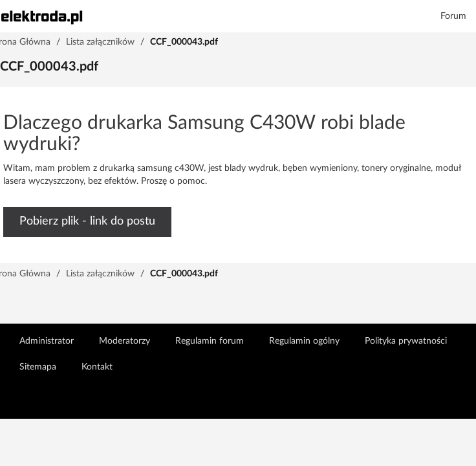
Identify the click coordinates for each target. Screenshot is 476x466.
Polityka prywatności (406, 341)
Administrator (47, 341)
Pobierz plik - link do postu (87, 221)
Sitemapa (38, 367)
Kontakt (97, 367)
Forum (453, 16)
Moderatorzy (124, 341)
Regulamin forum (210, 341)
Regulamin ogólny (304, 341)
